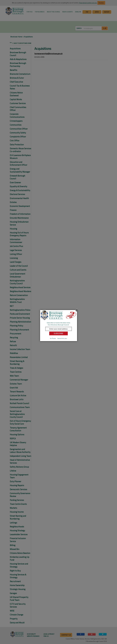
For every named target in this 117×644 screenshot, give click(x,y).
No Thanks (53, 338)
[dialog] (59, 326)
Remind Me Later (62, 338)
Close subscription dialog (77, 310)
